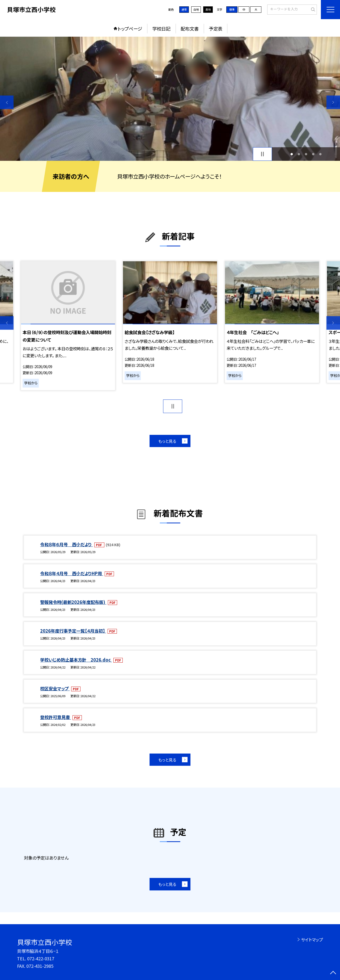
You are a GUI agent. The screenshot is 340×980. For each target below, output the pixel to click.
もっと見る (167, 441)
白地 (196, 9)
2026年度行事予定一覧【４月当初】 (73, 631)
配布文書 (190, 29)
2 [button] (299, 154)
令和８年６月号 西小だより (66, 544)
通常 (184, 9)
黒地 (208, 9)
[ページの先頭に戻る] (333, 973)
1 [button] (292, 154)
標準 (232, 9)
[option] (170, 99)
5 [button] (320, 154)
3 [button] (306, 154)
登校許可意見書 (56, 717)
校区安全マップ (55, 688)
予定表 (216, 29)
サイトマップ (312, 940)
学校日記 (161, 29)
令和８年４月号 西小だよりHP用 (72, 573)
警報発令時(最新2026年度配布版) (73, 602)
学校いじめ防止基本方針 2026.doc (76, 660)
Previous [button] (7, 102)
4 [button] (313, 154)
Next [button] (333, 102)
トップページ (130, 29)
